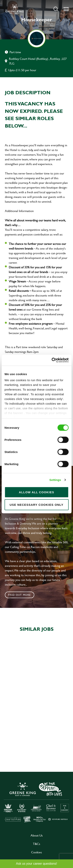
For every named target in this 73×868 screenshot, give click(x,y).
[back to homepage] (15, 9)
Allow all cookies (36, 492)
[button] (56, 9)
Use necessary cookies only (36, 505)
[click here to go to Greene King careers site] (36, 802)
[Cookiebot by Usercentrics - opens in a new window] (52, 360)
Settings (55, 480)
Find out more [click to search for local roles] (20, 595)
